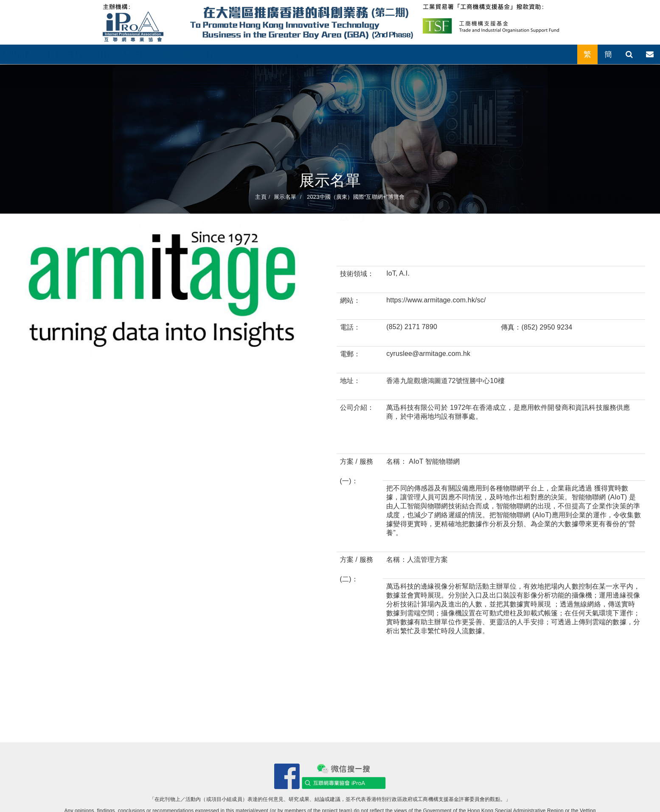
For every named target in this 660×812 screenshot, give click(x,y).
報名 (257, 54)
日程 (102, 54)
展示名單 (181, 54)
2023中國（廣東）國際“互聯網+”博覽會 (355, 197)
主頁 (261, 197)
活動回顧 (136, 54)
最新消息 (292, 54)
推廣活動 (67, 54)
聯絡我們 (331, 54)
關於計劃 (22, 54)
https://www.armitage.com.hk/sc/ (436, 300)
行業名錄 (223, 54)
